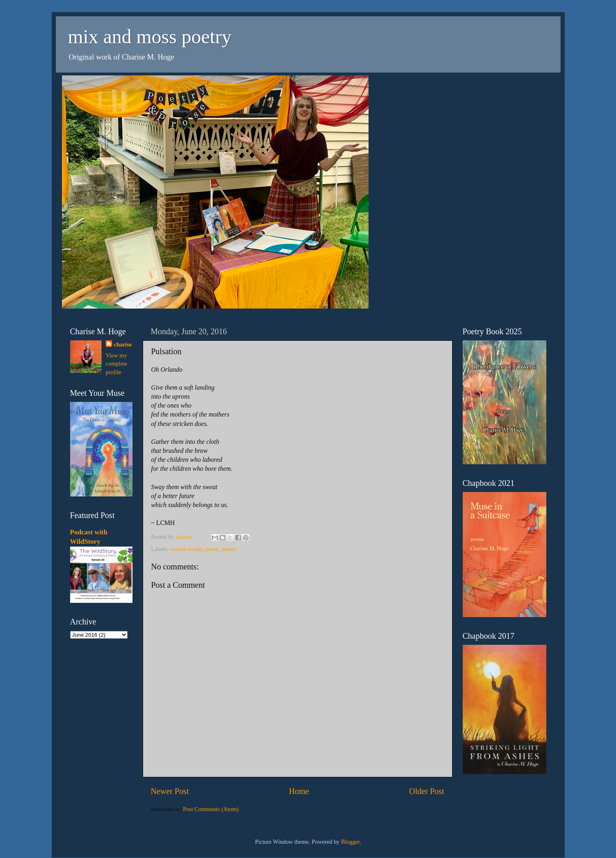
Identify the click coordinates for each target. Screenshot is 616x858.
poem (212, 549)
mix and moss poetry (150, 36)
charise (123, 344)
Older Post (427, 791)
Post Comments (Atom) (211, 809)
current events (186, 549)
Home (299, 791)
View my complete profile (116, 364)
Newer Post (170, 791)
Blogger (350, 842)
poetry (229, 549)
